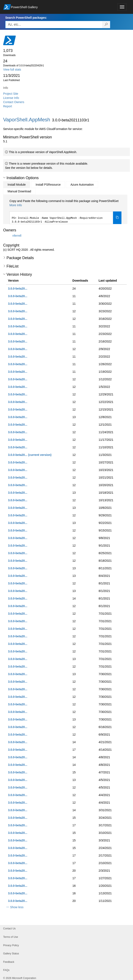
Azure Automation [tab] (82, 185)
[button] (4, 178)
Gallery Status (11, 954)
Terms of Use (11, 937)
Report (8, 106)
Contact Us (9, 929)
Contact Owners (14, 102)
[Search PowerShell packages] (106, 25)
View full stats (12, 70)
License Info (11, 98)
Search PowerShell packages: (26, 18)
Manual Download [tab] (19, 191)
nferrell (17, 236)
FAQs (6, 970)
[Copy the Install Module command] (117, 218)
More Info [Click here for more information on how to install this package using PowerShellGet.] (16, 205)
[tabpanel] (65, 211)
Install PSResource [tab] (48, 185)
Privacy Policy (11, 945)
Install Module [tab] (17, 185)
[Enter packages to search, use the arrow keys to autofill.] (54, 25)
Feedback (9, 962)
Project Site (11, 94)
